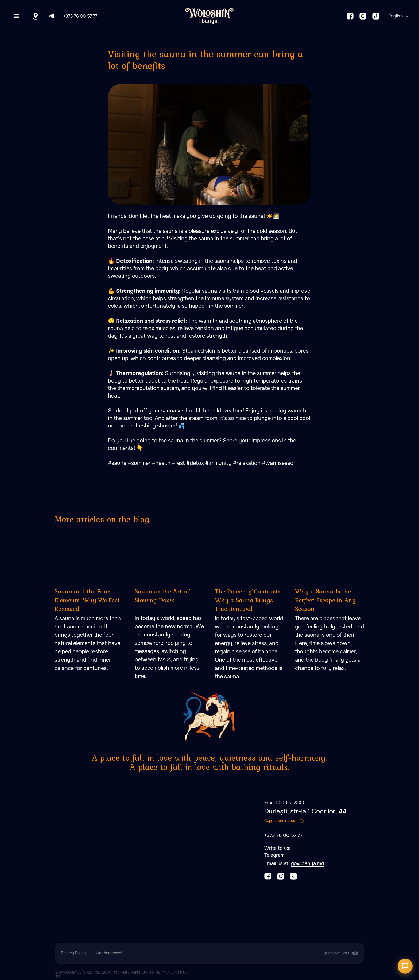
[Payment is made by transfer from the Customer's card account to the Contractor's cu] (341, 953)
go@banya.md (308, 863)
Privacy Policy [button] (73, 953)
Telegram (274, 855)
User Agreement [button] (108, 953)
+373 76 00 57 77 (80, 16)
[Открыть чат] (405, 966)
